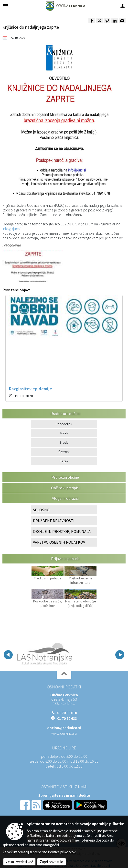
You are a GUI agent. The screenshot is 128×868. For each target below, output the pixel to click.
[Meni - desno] (123, 6)
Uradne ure (64, 748)
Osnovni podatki (64, 687)
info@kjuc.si (11, 229)
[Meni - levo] (5, 6)
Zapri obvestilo (52, 862)
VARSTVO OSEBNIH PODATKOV (59, 542)
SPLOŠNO (41, 510)
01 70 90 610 (67, 713)
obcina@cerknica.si (64, 728)
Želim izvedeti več (19, 862)
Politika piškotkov (62, 852)
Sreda (64, 442)
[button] (8, 655)
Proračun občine (65, 477)
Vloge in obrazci (65, 498)
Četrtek (64, 452)
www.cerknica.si (64, 733)
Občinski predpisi (65, 488)
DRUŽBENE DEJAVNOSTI (54, 521)
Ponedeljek (64, 424)
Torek (64, 433)
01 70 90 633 (67, 718)
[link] (92, 21)
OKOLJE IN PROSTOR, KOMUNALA (62, 531)
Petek (64, 461)
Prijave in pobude (65, 559)
